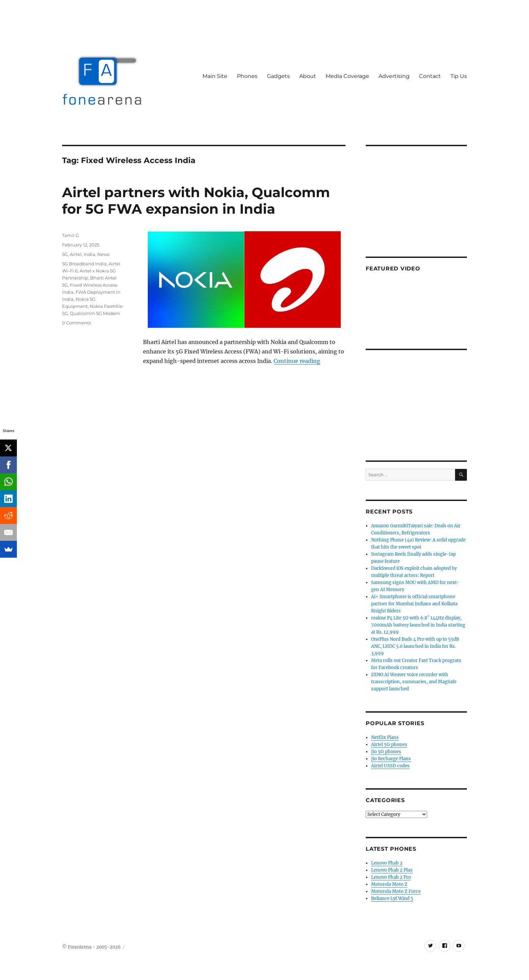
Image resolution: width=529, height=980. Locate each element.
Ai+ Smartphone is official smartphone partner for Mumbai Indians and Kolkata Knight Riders (414, 604)
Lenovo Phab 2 (387, 863)
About (308, 76)
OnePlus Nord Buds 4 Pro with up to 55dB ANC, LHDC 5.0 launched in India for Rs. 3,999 (415, 646)
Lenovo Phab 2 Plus (392, 870)
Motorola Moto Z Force (396, 891)
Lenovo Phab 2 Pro (391, 877)
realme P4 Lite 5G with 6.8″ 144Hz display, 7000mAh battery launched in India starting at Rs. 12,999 (418, 625)
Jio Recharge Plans (391, 759)
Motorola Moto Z (389, 884)
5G (65, 254)
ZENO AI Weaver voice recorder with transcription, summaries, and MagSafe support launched (414, 682)
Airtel (76, 254)
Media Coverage (347, 76)
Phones (247, 76)
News (103, 254)
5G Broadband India (84, 264)
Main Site (215, 76)
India (89, 254)
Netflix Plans (385, 737)
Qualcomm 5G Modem (95, 313)
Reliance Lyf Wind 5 (392, 898)
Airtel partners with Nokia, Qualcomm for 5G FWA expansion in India (196, 201)
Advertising (394, 76)
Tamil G (71, 235)
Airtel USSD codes (390, 766)
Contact (430, 76)
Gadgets (278, 76)
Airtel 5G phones (389, 745)
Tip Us (459, 76)
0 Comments (76, 323)
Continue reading (297, 361)
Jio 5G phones (386, 752)
